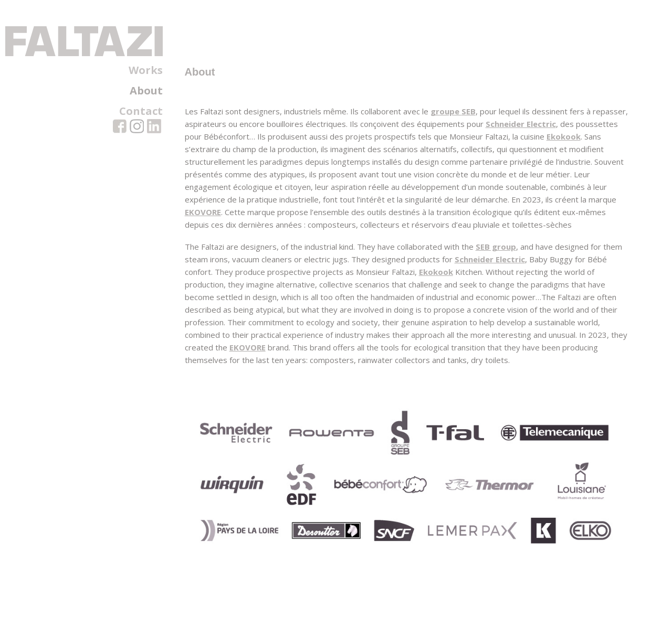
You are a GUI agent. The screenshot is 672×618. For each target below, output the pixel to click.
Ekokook (200, 167)
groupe (444, 129)
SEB (467, 129)
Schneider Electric (556, 142)
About (146, 91)
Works (146, 70)
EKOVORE (265, 230)
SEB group (494, 264)
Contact (141, 111)
